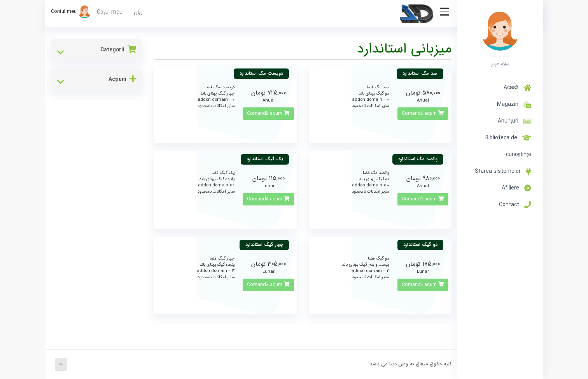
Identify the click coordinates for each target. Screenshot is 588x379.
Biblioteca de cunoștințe (508, 146)
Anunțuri (514, 121)
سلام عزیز (500, 64)
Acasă (517, 88)
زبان (138, 12)
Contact (515, 205)
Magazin (513, 104)
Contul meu (71, 11)
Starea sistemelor (503, 171)
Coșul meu (110, 12)
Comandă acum (423, 113)
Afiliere (516, 188)
